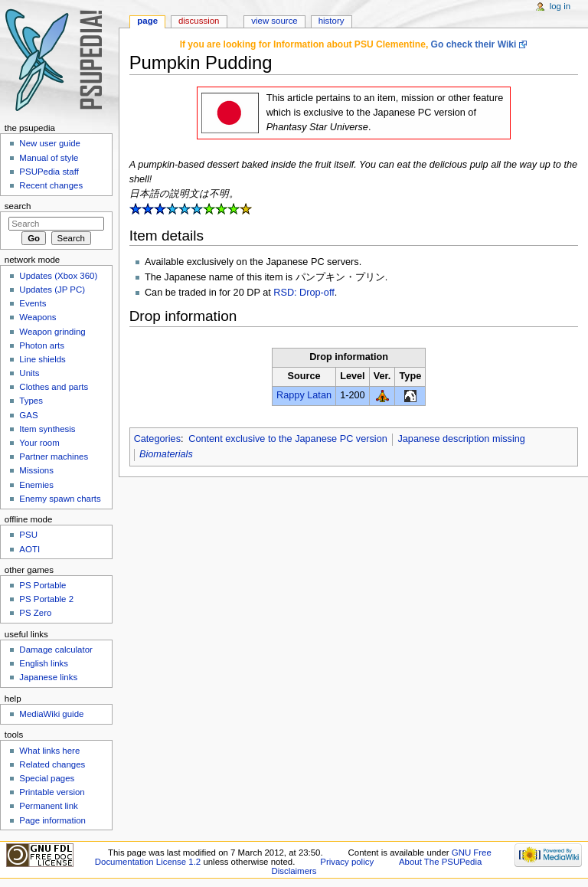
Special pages (47, 778)
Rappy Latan (304, 395)
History (332, 21)
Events (33, 303)
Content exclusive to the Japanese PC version (288, 439)
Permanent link (48, 806)
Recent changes (51, 185)
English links (44, 663)
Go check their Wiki (474, 44)
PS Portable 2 (46, 599)
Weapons (38, 317)
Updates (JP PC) (52, 290)
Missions (36, 470)
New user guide (50, 143)
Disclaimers (294, 871)
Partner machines (54, 457)
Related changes (52, 764)
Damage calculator (56, 650)
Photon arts (42, 345)
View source (274, 21)
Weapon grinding (52, 332)
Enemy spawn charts (60, 499)
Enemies (36, 485)
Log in (560, 6)
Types (31, 401)
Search (18, 206)
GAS (28, 415)
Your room (39, 443)
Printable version (52, 792)
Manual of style (49, 158)
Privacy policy (347, 862)
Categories (157, 439)
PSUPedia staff (49, 172)
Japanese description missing (461, 439)
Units (29, 373)
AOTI (29, 549)
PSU (28, 535)
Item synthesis (47, 429)
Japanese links (48, 677)
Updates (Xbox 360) (58, 276)
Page (147, 21)
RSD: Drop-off (304, 293)
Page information (52, 820)
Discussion (199, 21)
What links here (49, 751)
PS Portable (42, 585)
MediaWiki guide (51, 714)
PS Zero (35, 613)
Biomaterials (166, 454)
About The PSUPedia (440, 862)
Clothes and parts (54, 387)
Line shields (42, 359)
